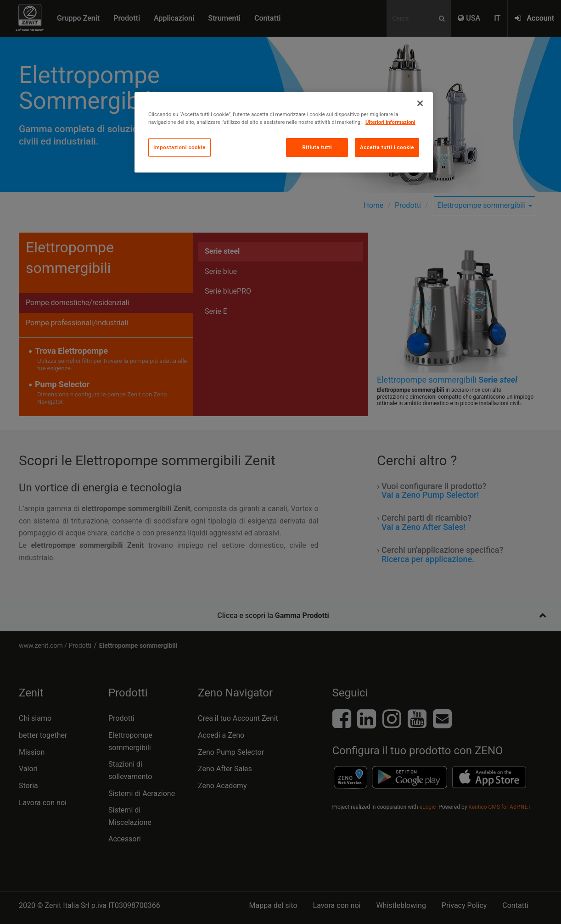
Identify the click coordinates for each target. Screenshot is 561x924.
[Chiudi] (420, 103)
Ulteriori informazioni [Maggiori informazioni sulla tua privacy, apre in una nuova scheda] (390, 122)
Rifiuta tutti (317, 147)
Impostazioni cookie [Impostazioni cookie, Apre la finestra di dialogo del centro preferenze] (180, 147)
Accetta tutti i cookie (387, 147)
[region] (284, 132)
